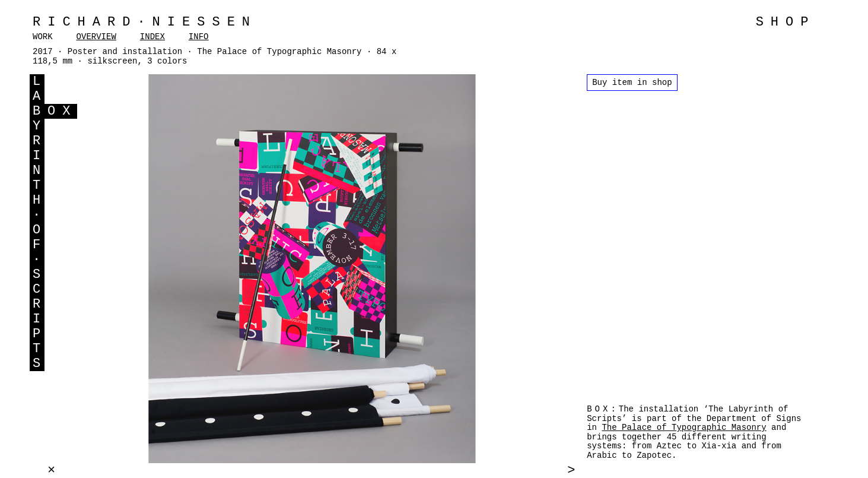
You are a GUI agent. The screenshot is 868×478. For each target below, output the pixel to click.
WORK (43, 37)
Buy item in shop (632, 83)
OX (62, 111)
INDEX (152, 37)
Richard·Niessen (145, 22)
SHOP (786, 22)
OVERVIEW (96, 37)
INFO (199, 37)
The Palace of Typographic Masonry (684, 428)
